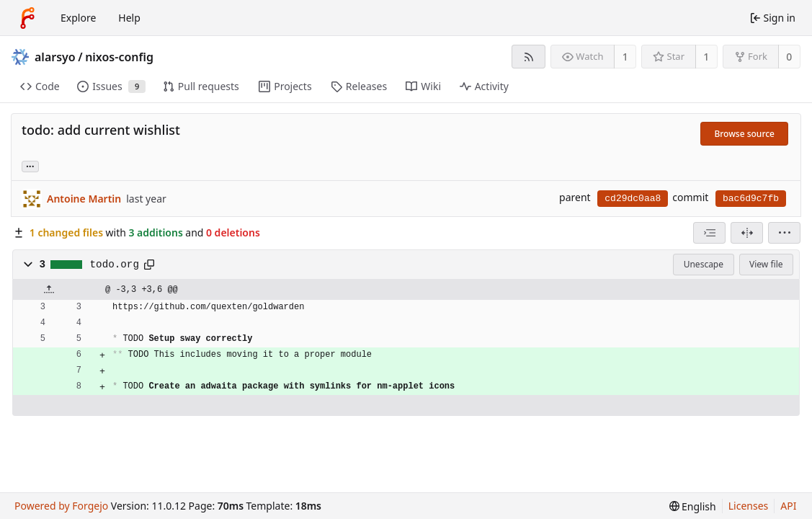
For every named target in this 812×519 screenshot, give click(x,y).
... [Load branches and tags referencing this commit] (30, 165)
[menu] (784, 233)
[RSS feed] (528, 57)
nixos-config (119, 57)
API (788, 506)
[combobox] (709, 233)
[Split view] (747, 233)
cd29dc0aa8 (633, 199)
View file (766, 264)
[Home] (27, 18)
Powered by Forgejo (61, 506)
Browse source (744, 134)
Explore (78, 18)
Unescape (704, 264)
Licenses (749, 506)
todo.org (115, 265)
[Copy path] (149, 265)
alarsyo (55, 57)
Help (129, 18)
